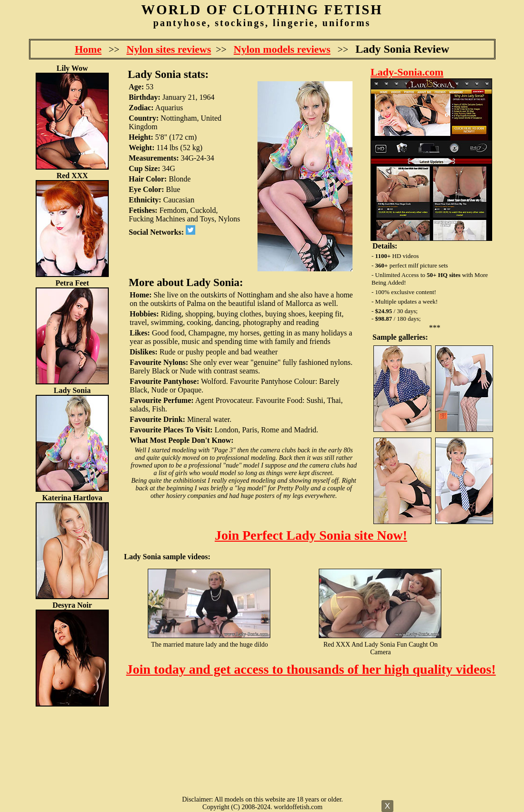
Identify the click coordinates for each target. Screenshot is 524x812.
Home (88, 49)
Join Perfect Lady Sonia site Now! (311, 535)
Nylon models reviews (282, 49)
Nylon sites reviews (169, 49)
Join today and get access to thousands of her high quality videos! (311, 669)
